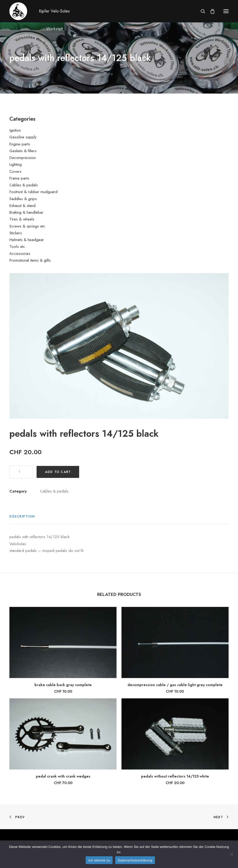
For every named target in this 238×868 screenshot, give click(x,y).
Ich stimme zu (99, 860)
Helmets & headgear (27, 240)
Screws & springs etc (27, 226)
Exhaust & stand (22, 206)
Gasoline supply (23, 137)
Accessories (20, 254)
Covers (15, 171)
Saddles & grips (23, 199)
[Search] (201, 11)
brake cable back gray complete (63, 685)
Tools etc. (18, 247)
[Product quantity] (21, 472)
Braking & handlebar (26, 212)
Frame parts (19, 178)
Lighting (16, 164)
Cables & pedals (24, 185)
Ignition (15, 130)
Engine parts (20, 144)
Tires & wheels (22, 219)
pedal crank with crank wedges (63, 776)
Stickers (16, 233)
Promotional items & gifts (30, 260)
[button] (226, 11)
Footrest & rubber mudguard (33, 192)
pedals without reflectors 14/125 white (175, 776)
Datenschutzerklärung (135, 860)
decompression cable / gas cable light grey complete (175, 685)
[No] (231, 854)
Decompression (23, 158)
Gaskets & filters (23, 151)
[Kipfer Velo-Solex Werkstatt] (18, 11)
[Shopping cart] (210, 11)
